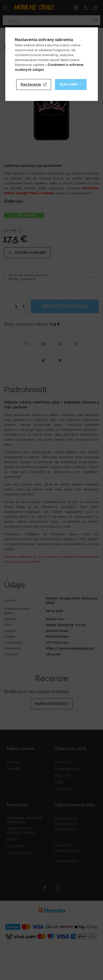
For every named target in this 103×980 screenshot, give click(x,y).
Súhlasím (69, 85)
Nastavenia (31, 85)
